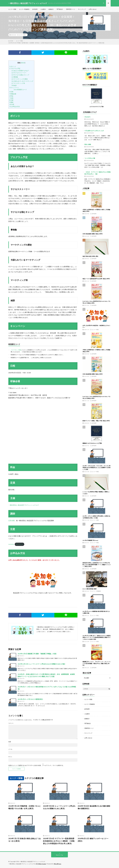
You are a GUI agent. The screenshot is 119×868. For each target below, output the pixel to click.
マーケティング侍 (18, 83)
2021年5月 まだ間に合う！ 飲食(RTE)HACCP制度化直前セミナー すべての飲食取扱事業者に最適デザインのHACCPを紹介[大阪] (97, 637)
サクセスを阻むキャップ (20, 75)
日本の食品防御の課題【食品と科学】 (93, 374)
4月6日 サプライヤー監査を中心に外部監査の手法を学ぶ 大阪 (98, 173)
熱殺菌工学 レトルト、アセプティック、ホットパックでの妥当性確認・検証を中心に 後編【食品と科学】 (97, 664)
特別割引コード (20, 90)
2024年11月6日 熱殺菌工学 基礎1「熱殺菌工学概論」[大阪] (37, 654)
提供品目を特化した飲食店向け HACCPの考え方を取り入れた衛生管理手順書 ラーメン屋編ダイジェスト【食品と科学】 (97, 565)
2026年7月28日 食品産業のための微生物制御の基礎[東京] (94, 807)
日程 (11, 92)
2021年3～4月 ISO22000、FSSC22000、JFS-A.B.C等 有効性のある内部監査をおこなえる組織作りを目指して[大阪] (96, 468)
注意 (12, 104)
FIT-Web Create (41, 864)
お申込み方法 (15, 106)
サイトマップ (82, 9)
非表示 (23, 63)
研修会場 (13, 94)
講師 (11, 102)
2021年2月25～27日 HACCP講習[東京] (30, 699)
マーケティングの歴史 (20, 79)
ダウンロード (19, 544)
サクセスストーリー (19, 73)
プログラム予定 (15, 69)
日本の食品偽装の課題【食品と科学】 (93, 234)
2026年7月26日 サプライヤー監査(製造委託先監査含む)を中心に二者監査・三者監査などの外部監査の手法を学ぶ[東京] (59, 841)
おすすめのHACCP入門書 (97, 107)
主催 (11, 100)
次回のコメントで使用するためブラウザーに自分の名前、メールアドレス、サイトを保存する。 (36, 765)
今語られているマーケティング (22, 81)
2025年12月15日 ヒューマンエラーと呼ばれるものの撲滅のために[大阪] (41, 664)
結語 (14, 85)
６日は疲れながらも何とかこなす (94, 131)
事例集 (15, 77)
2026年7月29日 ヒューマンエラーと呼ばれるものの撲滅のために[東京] (59, 807)
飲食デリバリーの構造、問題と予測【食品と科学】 (96, 421)
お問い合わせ (93, 9)
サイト (10, 757)
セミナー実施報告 (24, 9)
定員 (11, 98)
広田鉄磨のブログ (90, 112)
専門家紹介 (60, 9)
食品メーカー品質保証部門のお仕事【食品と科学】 (96, 279)
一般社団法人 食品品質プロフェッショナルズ (24, 505)
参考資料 (35, 9)
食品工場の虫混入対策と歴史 (90, 256)
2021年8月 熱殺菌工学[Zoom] (90, 540)
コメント (11, 723)
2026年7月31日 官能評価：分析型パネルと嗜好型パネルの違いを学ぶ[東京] (25, 807)
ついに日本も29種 (90, 158)
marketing (11, 544)
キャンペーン (14, 87)
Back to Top (60, 855)
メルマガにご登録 (16, 350)
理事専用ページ (71, 9)
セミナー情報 (12, 9)
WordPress (58, 864)
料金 (11, 96)
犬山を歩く (88, 117)
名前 (10, 742)
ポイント (13, 66)
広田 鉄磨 (11, 520)
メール (10, 749)
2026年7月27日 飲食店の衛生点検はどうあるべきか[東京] (25, 840)
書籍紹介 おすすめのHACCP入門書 (92, 443)
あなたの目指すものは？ (20, 71)
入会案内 (43, 9)
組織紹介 (51, 9)
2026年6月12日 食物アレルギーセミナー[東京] (93, 840)
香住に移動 (88, 144)
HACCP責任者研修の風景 (90, 589)
